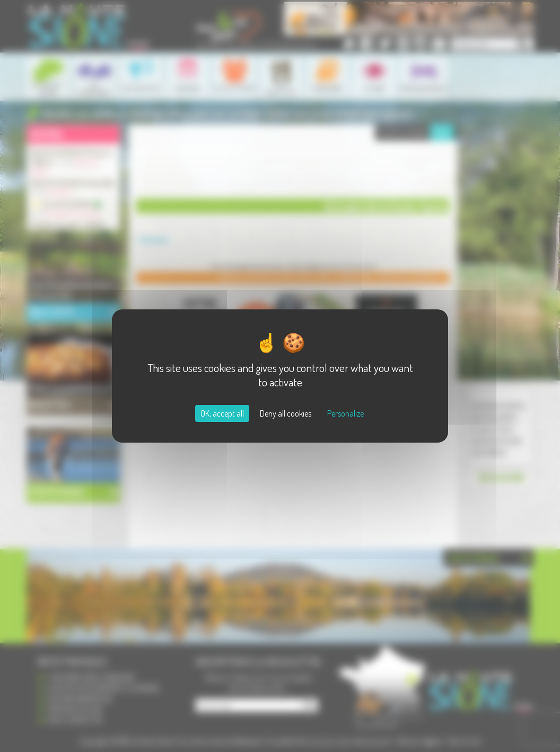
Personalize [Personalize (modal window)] (345, 413)
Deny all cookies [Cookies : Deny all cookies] (286, 413)
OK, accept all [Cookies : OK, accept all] (222, 413)
